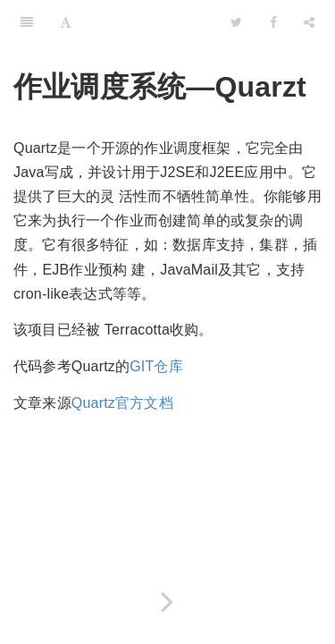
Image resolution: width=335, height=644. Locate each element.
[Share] (309, 22)
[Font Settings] (66, 22)
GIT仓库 (156, 366)
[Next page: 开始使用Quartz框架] (167, 602)
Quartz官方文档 (122, 403)
